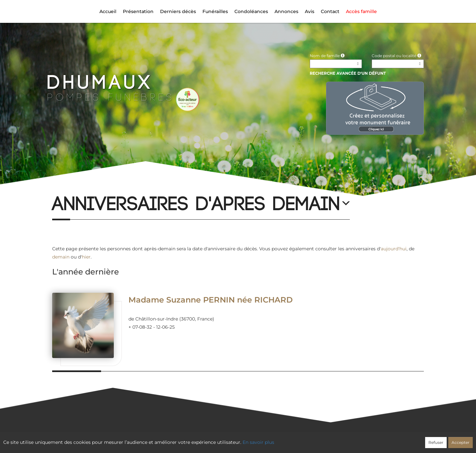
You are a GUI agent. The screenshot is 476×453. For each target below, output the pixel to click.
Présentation (138, 11)
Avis (310, 11)
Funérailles (215, 11)
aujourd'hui (394, 249)
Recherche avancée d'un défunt (348, 73)
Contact (330, 11)
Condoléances (251, 11)
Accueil (108, 11)
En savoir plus (258, 442)
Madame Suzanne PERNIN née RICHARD (211, 300)
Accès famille (361, 11)
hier (86, 257)
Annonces (286, 11)
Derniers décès (178, 11)
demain (61, 257)
